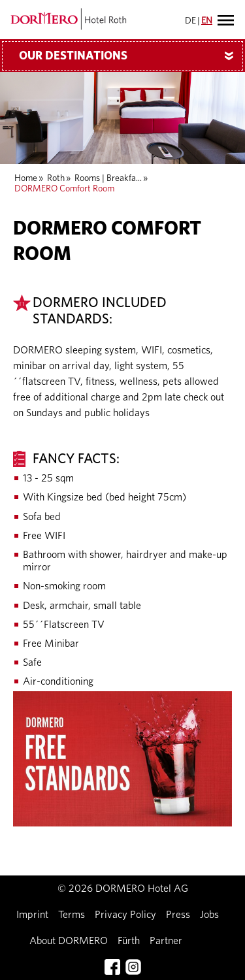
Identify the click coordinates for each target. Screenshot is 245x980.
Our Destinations (131, 56)
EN (207, 21)
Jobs (209, 915)
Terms (72, 915)
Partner (166, 941)
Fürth (129, 941)
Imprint (32, 915)
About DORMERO (69, 941)
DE (190, 21)
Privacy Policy (125, 915)
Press (178, 915)
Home (26, 178)
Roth (56, 178)
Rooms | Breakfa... (108, 178)
